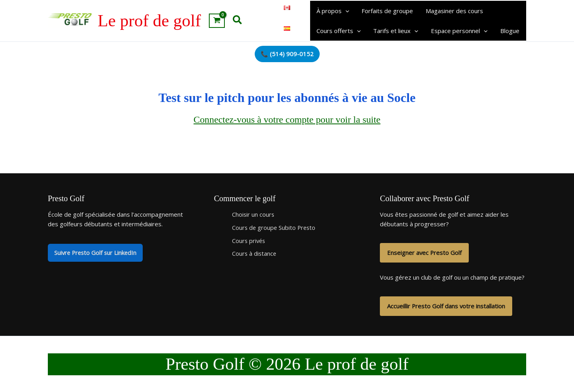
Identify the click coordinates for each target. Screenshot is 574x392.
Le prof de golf (149, 21)
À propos (332, 11)
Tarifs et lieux (395, 31)
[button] (238, 21)
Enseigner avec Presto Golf (425, 253)
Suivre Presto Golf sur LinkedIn (97, 253)
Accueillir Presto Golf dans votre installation (446, 306)
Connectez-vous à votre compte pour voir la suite (287, 120)
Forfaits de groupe (386, 11)
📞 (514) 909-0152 (287, 54)
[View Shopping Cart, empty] (217, 21)
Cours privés (249, 241)
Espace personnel (458, 31)
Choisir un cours (254, 214)
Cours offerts (338, 31)
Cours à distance (255, 254)
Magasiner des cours (453, 11)
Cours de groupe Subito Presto (275, 227)
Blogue (507, 31)
